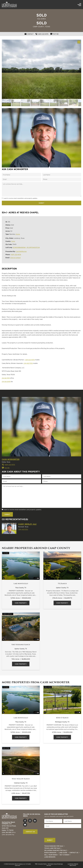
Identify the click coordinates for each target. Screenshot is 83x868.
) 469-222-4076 (30, 360)
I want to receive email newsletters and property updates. (20, 198)
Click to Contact (15, 258)
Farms (18, 234)
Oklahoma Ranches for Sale (55, 850)
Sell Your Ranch (51, 855)
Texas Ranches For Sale (54, 846)
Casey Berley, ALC (27, 524)
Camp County (39, 27)
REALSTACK (73, 865)
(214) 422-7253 (23, 529)
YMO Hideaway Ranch (21, 645)
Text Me (6, 468)
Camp (13, 241)
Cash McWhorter (21, 251)
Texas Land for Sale (52, 848)
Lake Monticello (21, 584)
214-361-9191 (6, 378)
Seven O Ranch (62, 718)
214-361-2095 (6, 382)
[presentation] (58, 832)
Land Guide (63, 853)
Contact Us (74, 853)
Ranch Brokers (50, 853)
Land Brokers (50, 857)
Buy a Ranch (65, 855)
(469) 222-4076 (16, 255)
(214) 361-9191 (7, 832)
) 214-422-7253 (28, 363)
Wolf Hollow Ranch (21, 779)
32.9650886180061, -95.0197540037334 (26, 247)
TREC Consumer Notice (41, 864)
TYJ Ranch (62, 584)
